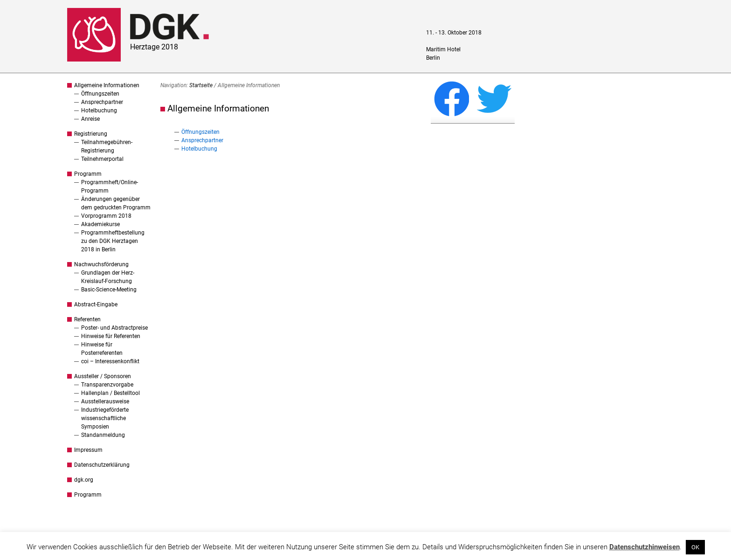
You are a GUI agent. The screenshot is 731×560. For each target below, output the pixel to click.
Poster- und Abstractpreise (114, 328)
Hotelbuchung (99, 111)
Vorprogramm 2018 (106, 216)
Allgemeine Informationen (107, 85)
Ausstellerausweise (105, 401)
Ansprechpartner (102, 102)
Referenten (87, 319)
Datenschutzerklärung (102, 465)
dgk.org (84, 480)
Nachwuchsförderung (101, 264)
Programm (88, 174)
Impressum (88, 450)
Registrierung (91, 134)
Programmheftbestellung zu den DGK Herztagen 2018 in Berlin (113, 241)
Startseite (201, 85)
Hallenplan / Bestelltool (110, 393)
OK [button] (695, 547)
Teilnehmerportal (102, 159)
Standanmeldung (103, 435)
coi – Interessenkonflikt (110, 361)
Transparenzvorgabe (107, 385)
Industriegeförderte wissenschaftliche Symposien (105, 418)
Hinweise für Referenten (111, 336)
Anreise (90, 119)
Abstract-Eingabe (96, 304)
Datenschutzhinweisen (645, 547)
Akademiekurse (100, 224)
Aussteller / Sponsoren (103, 376)
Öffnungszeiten (100, 94)
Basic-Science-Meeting (109, 290)
